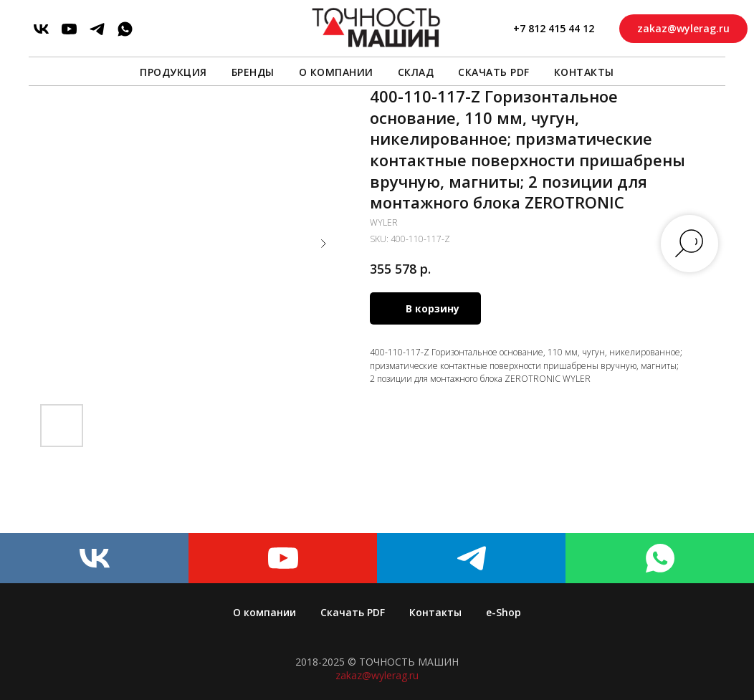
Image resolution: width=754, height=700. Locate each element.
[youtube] (69, 29)
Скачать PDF (494, 72)
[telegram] (97, 29)
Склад (416, 72)
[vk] (41, 29)
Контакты (584, 72)
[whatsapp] (125, 29)
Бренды (253, 72)
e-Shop (504, 612)
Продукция (173, 72)
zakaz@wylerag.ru (377, 675)
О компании (336, 72)
